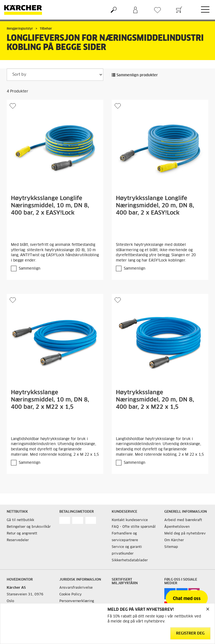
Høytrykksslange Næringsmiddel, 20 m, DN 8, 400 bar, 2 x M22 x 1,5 (155, 400)
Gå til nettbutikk (20, 520)
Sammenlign (30, 269)
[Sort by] (55, 75)
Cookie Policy (71, 595)
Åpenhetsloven (177, 527)
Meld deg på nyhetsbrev (185, 534)
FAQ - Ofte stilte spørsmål (134, 527)
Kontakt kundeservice (130, 520)
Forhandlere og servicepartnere (125, 537)
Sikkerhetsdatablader (130, 560)
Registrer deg (190, 634)
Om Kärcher (174, 540)
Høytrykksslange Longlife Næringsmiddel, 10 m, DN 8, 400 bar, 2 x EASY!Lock (50, 206)
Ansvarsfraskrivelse (76, 588)
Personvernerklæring (77, 601)
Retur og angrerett (22, 534)
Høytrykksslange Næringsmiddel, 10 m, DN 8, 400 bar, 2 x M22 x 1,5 (50, 400)
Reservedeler (18, 540)
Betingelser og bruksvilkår (29, 527)
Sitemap (171, 547)
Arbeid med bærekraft (183, 520)
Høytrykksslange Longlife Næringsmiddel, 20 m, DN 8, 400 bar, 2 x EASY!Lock (155, 206)
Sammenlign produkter (135, 75)
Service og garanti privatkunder (127, 550)
